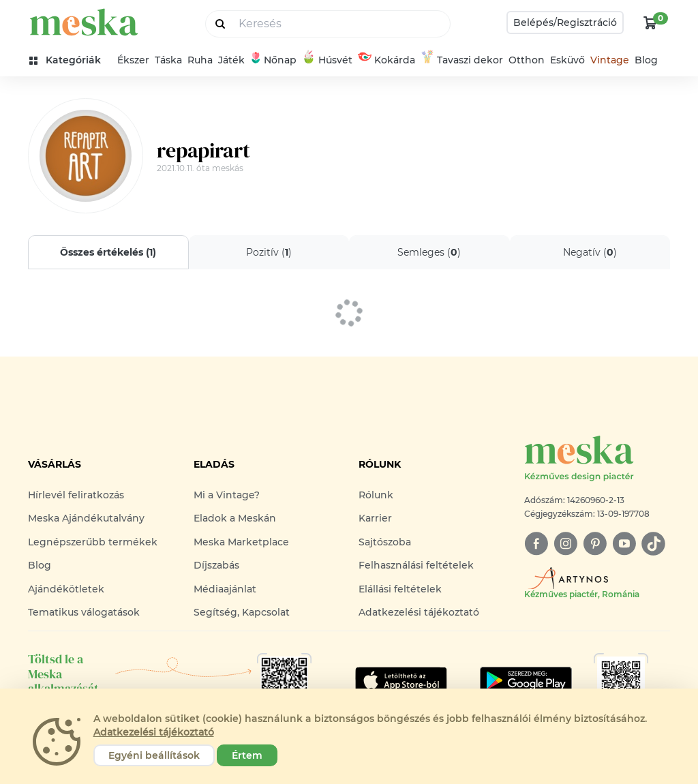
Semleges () (429, 252)
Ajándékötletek (66, 589)
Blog (646, 60)
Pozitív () (269, 252)
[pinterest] (595, 544)
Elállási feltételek (400, 589)
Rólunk (376, 495)
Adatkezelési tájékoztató (419, 612)
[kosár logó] (650, 22)
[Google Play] (401, 680)
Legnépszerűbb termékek (93, 542)
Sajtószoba (385, 542)
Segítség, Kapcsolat (242, 612)
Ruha (200, 60)
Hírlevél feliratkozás (76, 495)
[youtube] (624, 544)
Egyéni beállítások (154, 755)
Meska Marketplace (241, 542)
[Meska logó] (597, 459)
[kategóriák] (71, 60)
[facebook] (536, 544)
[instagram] (565, 544)
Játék (231, 60)
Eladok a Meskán (235, 518)
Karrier (375, 518)
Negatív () (590, 252)
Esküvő (567, 60)
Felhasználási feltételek (416, 565)
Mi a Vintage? (227, 495)
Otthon (527, 60)
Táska (168, 60)
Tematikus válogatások (84, 612)
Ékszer (133, 60)
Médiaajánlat (225, 589)
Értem (247, 755)
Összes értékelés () (108, 252)
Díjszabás (216, 565)
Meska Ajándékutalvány (86, 518)
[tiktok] (653, 544)
